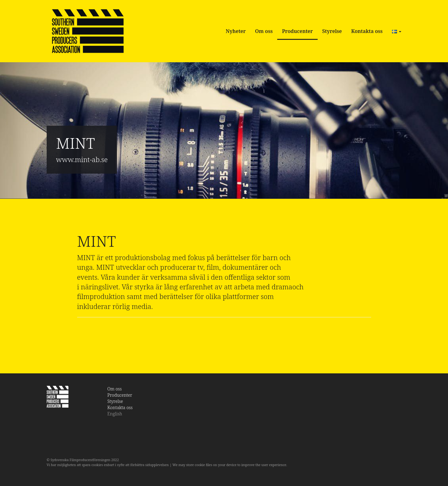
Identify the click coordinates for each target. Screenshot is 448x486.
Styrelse (332, 31)
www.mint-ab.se (82, 159)
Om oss (264, 31)
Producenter (297, 31)
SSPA (88, 31)
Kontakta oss (367, 31)
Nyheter (236, 31)
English (115, 414)
